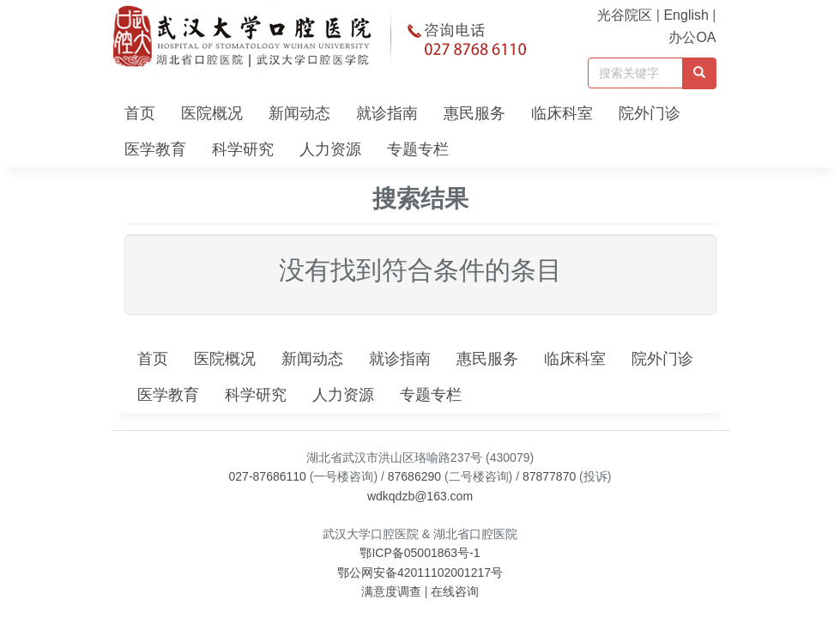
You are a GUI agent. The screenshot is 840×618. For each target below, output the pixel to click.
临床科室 (562, 113)
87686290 (414, 476)
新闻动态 (299, 113)
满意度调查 (391, 591)
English (686, 15)
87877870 (549, 476)
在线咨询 (455, 591)
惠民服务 (474, 113)
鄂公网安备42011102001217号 (420, 573)
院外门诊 (650, 113)
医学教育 (155, 149)
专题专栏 (418, 149)
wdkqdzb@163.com (420, 496)
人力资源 (330, 149)
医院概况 (212, 113)
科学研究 (243, 149)
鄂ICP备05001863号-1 (420, 553)
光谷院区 (625, 15)
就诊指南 (387, 113)
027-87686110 (268, 476)
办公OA (692, 37)
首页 (140, 113)
